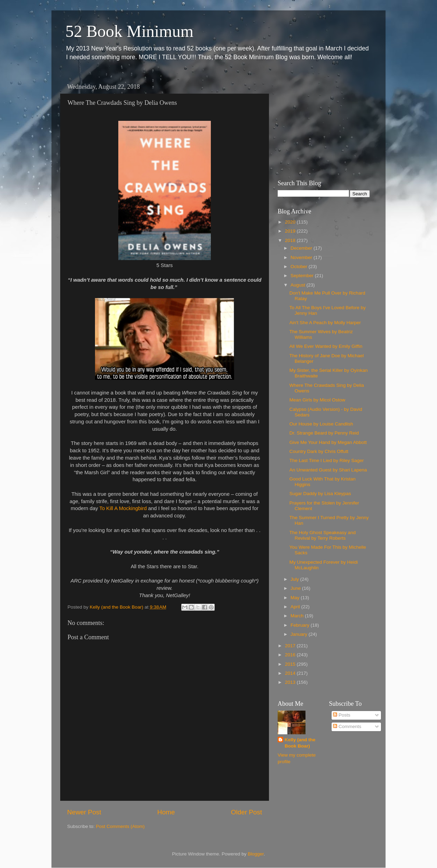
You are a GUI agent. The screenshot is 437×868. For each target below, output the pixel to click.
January (300, 634)
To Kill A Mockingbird (123, 508)
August (299, 285)
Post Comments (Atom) (120, 826)
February (301, 625)
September (303, 276)
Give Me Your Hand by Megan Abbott (328, 442)
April (296, 607)
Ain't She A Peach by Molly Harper (325, 323)
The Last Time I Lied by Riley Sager (327, 460)
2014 (291, 673)
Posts (342, 715)
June (296, 588)
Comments (347, 726)
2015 (291, 664)
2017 (291, 646)
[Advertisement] (321, 124)
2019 (291, 231)
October (300, 267)
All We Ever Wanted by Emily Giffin (326, 346)
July (295, 579)
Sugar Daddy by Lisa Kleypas (320, 494)
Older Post (247, 812)
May (296, 598)
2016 (291, 655)
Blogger (256, 854)
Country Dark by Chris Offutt (319, 451)
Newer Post (84, 812)
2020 (291, 222)
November (302, 257)
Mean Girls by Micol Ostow (317, 400)
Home (166, 812)
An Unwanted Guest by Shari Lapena (328, 470)
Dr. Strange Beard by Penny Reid (324, 433)
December (302, 248)
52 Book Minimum (129, 31)
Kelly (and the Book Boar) (300, 743)
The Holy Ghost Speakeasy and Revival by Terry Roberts (323, 535)
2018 (291, 240)
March (298, 616)
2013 (291, 682)
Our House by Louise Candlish (321, 424)
